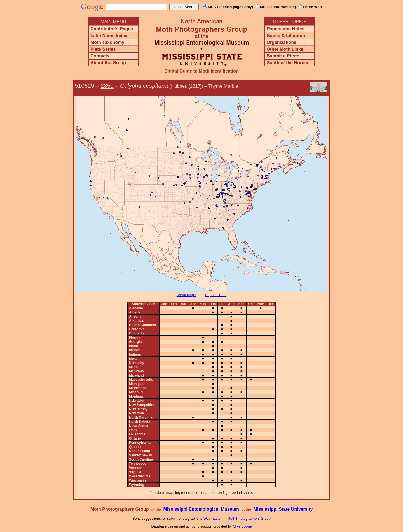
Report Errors (216, 295)
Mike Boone (242, 526)
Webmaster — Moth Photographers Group (237, 518)
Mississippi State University (283, 509)
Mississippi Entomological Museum (201, 509)
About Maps (186, 295)
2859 (107, 86)
